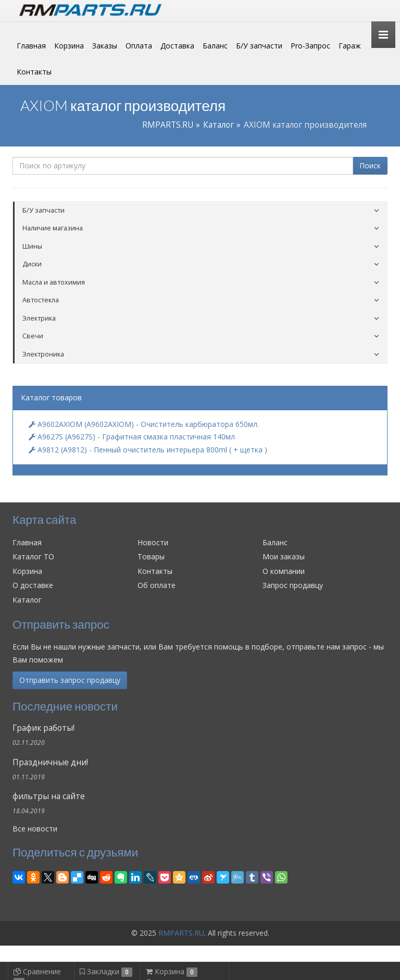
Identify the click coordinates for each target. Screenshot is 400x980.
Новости (153, 542)
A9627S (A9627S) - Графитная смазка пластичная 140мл (132, 437)
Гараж (350, 46)
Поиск (370, 166)
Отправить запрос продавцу (70, 680)
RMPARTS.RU (168, 125)
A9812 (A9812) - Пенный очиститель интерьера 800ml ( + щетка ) (148, 450)
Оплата (139, 46)
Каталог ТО (33, 556)
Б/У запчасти (259, 46)
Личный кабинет (316, 10)
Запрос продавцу (293, 585)
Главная (31, 46)
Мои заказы (284, 556)
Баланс (215, 46)
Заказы (105, 46)
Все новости (35, 829)
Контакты (34, 72)
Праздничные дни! (50, 762)
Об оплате (157, 585)
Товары (151, 556)
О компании (284, 571)
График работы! (43, 728)
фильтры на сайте (49, 796)
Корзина (69, 46)
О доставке (33, 585)
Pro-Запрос (310, 46)
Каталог (218, 125)
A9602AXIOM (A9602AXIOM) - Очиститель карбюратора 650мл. (144, 424)
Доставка (177, 46)
